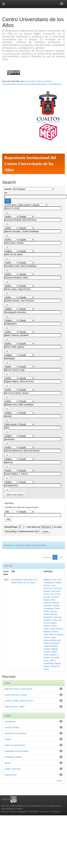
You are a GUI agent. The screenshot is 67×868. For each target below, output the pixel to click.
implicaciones (11, 775)
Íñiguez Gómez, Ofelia (15, 707)
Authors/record (26, 531)
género (8, 763)
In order (58, 527)
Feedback (55, 812)
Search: (8, 189)
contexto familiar (12, 727)
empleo (8, 739)
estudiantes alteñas (13, 757)
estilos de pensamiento (15, 745)
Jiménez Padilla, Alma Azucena (51, 600)
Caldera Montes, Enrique (16, 695)
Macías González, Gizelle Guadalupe (51, 606)
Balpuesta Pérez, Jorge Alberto (18, 689)
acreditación (10, 722)
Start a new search (15, 495)
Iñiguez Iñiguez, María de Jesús (52, 666)
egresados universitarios (16, 733)
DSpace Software (9, 812)
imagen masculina (13, 769)
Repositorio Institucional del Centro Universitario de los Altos (30, 164)
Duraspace (44, 812)
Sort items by (34, 527)
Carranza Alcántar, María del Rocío (53, 591)
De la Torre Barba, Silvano (53, 623)
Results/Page (11, 527)
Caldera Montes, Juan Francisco (53, 585)
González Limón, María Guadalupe (52, 660)
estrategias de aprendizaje (16, 751)
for (6, 193)
